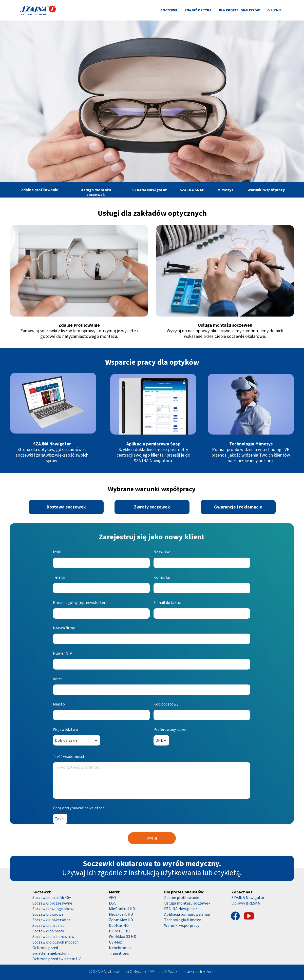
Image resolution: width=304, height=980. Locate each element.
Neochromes (120, 948)
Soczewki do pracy (48, 931)
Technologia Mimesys (183, 920)
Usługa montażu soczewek (187, 903)
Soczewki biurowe (48, 914)
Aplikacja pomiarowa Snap (187, 914)
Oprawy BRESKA (246, 903)
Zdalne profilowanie (182, 898)
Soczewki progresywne (52, 903)
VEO (112, 898)
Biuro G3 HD (119, 931)
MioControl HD (122, 909)
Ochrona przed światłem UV (56, 959)
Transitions (119, 953)
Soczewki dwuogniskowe (54, 909)
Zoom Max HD (121, 920)
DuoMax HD (119, 926)
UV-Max (115, 942)
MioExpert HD (121, 914)
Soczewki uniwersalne (52, 920)
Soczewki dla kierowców (53, 937)
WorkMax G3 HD (123, 937)
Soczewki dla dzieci (49, 926)
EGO (113, 903)
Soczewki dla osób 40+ (52, 898)
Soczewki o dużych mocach (55, 942)
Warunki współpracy (182, 926)
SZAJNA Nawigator (248, 898)
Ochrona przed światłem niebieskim (51, 951)
